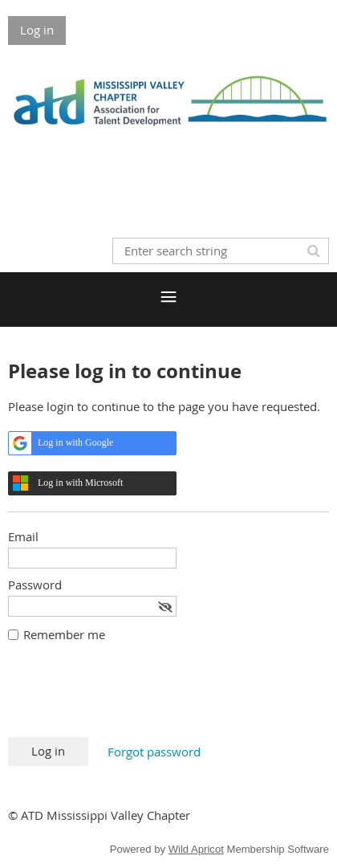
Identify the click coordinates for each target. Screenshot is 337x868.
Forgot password (154, 752)
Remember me (64, 634)
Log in (37, 30)
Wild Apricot (196, 849)
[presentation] (130, 698)
